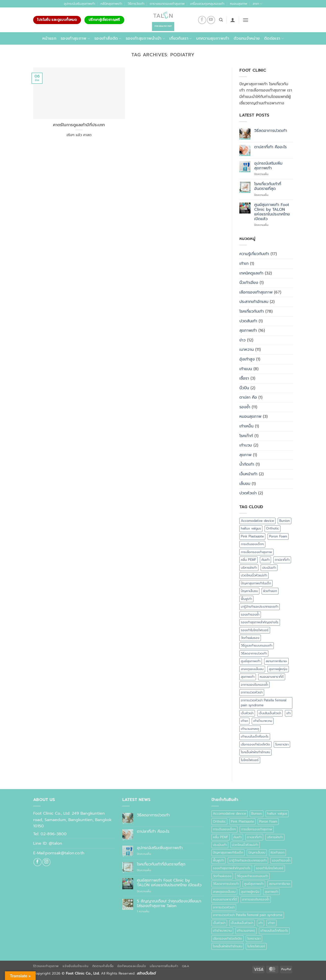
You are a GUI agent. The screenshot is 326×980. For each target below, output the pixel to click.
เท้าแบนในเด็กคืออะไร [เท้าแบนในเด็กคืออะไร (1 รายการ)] (255, 736)
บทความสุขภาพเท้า (213, 38)
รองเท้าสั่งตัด (108, 38)
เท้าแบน (246, 369)
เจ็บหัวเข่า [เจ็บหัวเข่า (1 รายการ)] (247, 713)
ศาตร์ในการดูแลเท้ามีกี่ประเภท (79, 125)
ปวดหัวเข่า (248, 493)
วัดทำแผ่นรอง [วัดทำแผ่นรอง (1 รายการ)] (250, 638)
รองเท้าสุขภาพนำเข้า (145, 38)
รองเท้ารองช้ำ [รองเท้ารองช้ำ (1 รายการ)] (250, 614)
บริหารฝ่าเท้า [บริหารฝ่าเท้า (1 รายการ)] (249, 568)
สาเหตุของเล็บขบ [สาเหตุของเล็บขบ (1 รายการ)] (252, 669)
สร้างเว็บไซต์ (146, 973)
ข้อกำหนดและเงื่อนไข (132, 966)
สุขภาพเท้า (248, 330)
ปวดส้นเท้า (248, 321)
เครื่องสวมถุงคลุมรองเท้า (207, 4)
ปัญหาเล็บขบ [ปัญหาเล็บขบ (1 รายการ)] (249, 591)
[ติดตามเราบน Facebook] (202, 20)
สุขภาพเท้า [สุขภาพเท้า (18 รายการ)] (248, 677)
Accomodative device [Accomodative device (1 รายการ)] (257, 521)
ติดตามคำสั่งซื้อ (103, 966)
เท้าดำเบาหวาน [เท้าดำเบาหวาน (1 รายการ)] (263, 721)
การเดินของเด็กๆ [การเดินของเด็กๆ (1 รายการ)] (252, 544)
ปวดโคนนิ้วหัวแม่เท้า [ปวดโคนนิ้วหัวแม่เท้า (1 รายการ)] (254, 575)
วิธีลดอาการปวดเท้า (271, 131)
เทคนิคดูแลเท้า (251, 273)
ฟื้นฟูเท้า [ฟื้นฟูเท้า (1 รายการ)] (246, 599)
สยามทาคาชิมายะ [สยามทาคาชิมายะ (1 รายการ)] (276, 661)
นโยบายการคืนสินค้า (164, 966)
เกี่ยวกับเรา (180, 38)
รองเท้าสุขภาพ (75, 38)
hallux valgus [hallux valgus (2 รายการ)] (251, 528)
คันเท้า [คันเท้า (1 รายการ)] (265, 560)
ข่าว (242, 340)
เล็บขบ (245, 484)
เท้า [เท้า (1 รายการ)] (288, 713)
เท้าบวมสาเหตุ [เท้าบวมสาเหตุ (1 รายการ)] (250, 729)
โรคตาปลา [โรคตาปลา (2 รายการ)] (282, 744)
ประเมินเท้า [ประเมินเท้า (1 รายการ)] (269, 568)
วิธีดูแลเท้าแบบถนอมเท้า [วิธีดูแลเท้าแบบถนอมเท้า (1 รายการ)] (257, 645)
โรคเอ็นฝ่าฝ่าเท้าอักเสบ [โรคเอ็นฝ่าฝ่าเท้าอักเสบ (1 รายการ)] (255, 752)
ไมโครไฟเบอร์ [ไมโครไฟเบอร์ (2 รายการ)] (250, 760)
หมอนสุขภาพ (239, 4)
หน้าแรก (49, 38)
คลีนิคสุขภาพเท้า (111, 4)
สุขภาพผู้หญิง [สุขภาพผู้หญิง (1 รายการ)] (278, 669)
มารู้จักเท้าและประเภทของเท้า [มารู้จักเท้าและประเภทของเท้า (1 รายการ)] (260, 607)
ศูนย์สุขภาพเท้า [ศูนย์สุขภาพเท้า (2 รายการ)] (251, 661)
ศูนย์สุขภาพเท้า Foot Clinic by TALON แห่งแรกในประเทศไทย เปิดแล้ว (272, 212)
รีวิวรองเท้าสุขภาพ (46, 966)
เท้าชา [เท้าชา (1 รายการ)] (244, 721)
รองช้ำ (245, 407)
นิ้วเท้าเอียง (249, 283)
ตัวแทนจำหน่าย (247, 38)
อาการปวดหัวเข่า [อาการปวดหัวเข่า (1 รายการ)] (252, 692)
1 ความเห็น (149, 911)
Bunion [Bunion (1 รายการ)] (285, 521)
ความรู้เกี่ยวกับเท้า (254, 254)
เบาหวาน (247, 350)
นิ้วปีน (244, 388)
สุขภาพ (245, 455)
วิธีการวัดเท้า (136, 4)
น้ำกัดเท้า (247, 464)
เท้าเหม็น (246, 426)
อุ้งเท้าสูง (247, 359)
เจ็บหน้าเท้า (248, 474)
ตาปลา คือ (248, 397)
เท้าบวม (246, 445)
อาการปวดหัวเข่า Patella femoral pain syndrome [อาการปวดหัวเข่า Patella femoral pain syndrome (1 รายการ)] (264, 703)
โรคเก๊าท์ (246, 436)
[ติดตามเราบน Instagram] (46, 862)
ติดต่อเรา (274, 38)
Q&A (186, 966)
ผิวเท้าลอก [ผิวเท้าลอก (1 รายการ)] (270, 591)
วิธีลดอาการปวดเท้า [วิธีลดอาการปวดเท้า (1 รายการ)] (254, 653)
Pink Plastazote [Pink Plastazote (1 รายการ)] (252, 536)
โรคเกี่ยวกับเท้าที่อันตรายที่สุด (268, 186)
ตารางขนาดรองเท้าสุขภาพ (167, 4)
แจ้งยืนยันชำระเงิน (75, 966)
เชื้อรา (244, 378)
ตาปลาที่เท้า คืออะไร (270, 147)
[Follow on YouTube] (211, 20)
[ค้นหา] (221, 20)
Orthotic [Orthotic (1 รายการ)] (273, 528)
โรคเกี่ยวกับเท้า (252, 311)
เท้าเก (244, 264)
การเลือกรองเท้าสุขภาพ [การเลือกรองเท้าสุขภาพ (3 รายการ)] (256, 552)
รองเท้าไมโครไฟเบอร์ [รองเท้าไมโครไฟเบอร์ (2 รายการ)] (255, 630)
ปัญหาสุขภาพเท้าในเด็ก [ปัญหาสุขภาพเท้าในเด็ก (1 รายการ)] (256, 583)
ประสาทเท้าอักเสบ (254, 302)
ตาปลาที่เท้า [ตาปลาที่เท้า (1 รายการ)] (282, 560)
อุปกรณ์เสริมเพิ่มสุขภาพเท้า (268, 166)
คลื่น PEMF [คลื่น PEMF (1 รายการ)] (249, 560)
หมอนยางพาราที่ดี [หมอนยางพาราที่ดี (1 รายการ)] (272, 677)
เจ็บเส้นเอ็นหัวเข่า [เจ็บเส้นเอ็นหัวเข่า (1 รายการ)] (270, 713)
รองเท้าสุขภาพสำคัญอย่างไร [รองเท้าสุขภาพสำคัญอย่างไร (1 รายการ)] (260, 622)
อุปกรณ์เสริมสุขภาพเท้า (79, 4)
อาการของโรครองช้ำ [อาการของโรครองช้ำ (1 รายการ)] (254, 685)
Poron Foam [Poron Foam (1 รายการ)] (278, 536)
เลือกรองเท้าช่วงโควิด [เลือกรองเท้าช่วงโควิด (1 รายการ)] (255, 744)
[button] (233, 20)
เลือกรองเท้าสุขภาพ (256, 292)
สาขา (257, 4)
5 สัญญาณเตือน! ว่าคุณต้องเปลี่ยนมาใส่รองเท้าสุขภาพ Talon (169, 904)
